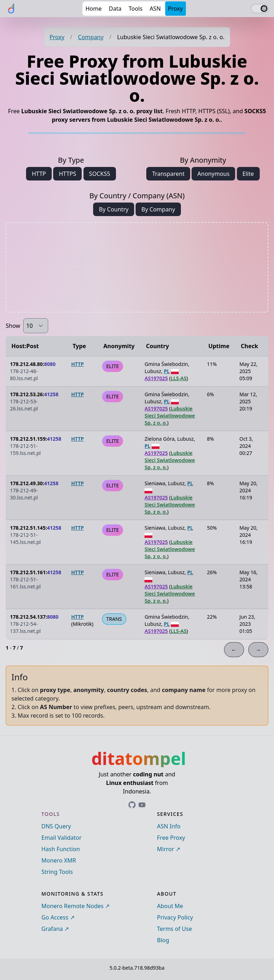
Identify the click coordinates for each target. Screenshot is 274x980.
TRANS (114, 619)
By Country (114, 209)
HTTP (39, 174)
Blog (163, 940)
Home (93, 9)
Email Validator (62, 838)
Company (91, 37)
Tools (135, 9)
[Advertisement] (137, 267)
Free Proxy (171, 838)
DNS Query (56, 826)
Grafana (52, 929)
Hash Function (61, 849)
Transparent (168, 174)
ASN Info (169, 826)
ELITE (113, 366)
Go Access (55, 917)
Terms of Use (174, 929)
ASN (155, 9)
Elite (248, 174)
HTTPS (67, 174)
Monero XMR (59, 860)
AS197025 (156, 378)
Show (13, 326)
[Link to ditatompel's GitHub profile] (132, 805)
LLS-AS (179, 378)
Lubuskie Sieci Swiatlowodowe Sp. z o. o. (170, 416)
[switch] (260, 9)
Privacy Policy (175, 917)
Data (115, 9)
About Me (170, 906)
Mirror (166, 849)
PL (167, 371)
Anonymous (213, 174)
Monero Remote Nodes (72, 906)
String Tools (57, 872)
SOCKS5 (100, 174)
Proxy (176, 9)
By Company (158, 209)
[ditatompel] (11, 9)
